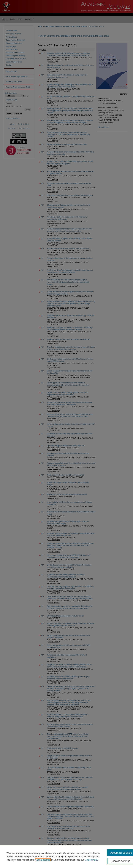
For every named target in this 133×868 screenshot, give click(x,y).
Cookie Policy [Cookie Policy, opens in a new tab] (92, 860)
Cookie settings (43, 860)
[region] (66, 856)
